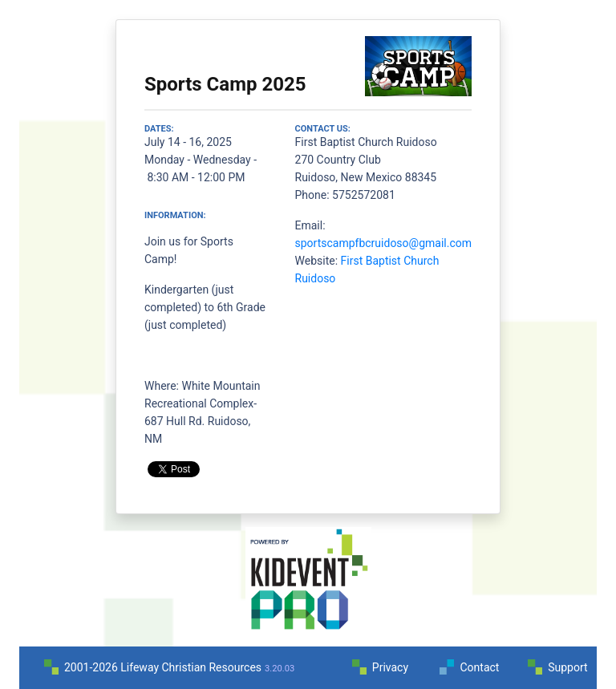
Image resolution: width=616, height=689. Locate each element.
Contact (479, 667)
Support (567, 667)
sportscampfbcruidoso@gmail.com (383, 243)
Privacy (390, 667)
